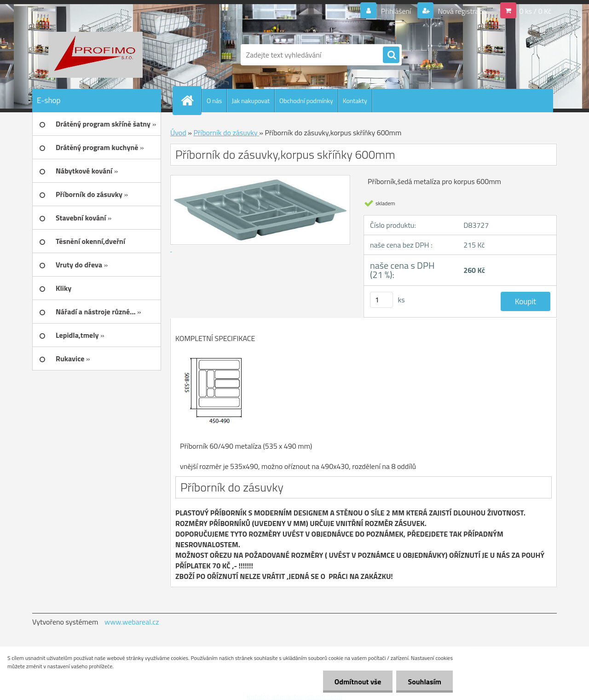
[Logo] (95, 55)
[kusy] (381, 300)
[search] (391, 55)
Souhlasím (424, 682)
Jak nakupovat (251, 101)
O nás (214, 101)
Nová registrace (461, 11)
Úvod (178, 133)
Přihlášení (396, 11)
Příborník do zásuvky (226, 133)
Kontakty (355, 101)
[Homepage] (191, 100)
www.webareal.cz (132, 622)
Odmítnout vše (358, 682)
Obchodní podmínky (306, 101)
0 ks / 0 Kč (535, 11)
